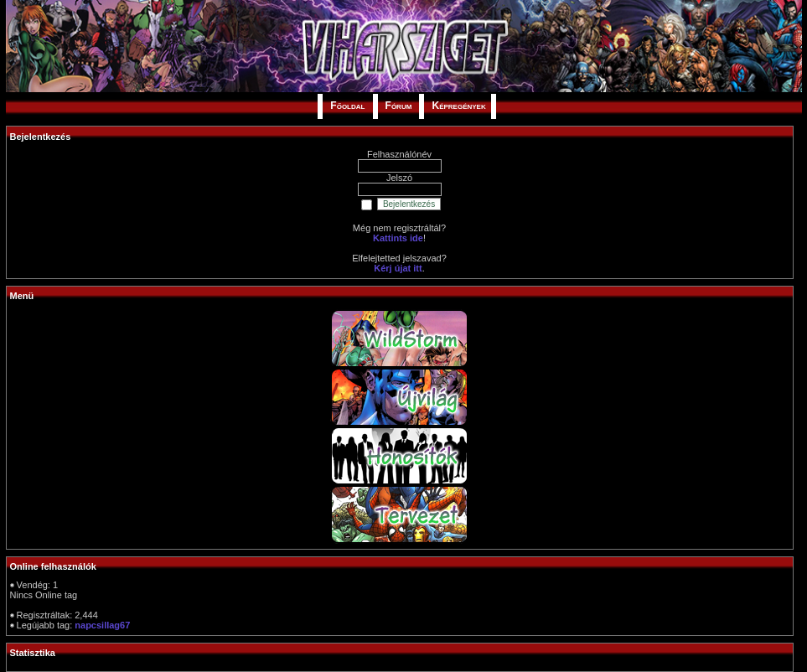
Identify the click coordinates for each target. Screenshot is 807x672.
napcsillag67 (102, 625)
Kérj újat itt (398, 268)
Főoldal (347, 106)
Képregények (458, 106)
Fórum (399, 106)
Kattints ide (398, 238)
